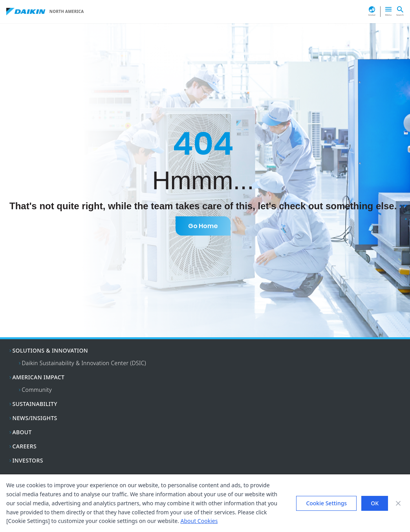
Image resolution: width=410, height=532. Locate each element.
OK (375, 503)
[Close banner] (398, 503)
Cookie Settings (326, 503)
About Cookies (199, 521)
